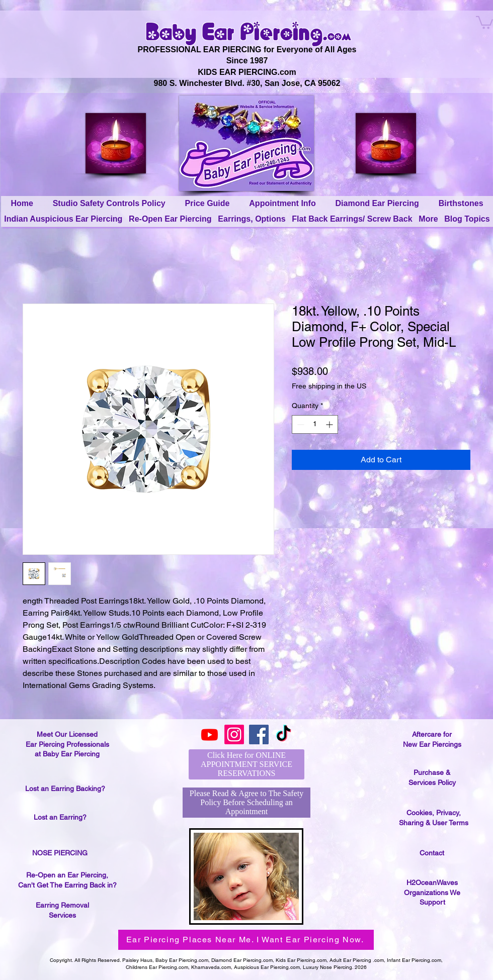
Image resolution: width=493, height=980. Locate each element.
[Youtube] (210, 734)
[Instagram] (234, 734)
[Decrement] (300, 424)
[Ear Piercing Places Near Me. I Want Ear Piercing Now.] (246, 940)
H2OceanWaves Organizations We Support (432, 892)
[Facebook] (259, 734)
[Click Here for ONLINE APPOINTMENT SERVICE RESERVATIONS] (247, 764)
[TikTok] (283, 734)
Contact (432, 853)
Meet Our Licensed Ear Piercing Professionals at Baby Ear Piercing (67, 744)
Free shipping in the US (329, 386)
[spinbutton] (315, 424)
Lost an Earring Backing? (65, 789)
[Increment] (330, 424)
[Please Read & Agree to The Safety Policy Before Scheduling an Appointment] (247, 803)
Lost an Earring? (60, 817)
